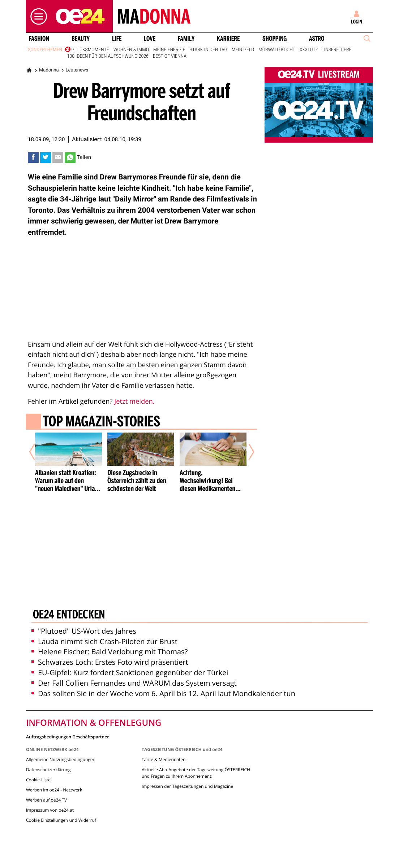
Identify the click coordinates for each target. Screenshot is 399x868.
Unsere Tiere (337, 50)
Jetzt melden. (134, 401)
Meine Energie (169, 50)
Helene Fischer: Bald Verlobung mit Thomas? (110, 652)
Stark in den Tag (208, 50)
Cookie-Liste (38, 780)
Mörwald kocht (277, 50)
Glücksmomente (90, 50)
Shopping (274, 39)
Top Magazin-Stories (101, 422)
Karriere (228, 39)
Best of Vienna (170, 56)
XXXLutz (309, 50)
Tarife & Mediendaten (164, 759)
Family (186, 39)
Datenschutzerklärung (48, 770)
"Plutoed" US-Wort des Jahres (84, 631)
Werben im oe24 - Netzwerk (54, 790)
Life (117, 39)
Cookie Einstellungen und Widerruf (61, 820)
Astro (317, 39)
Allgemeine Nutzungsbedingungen (61, 759)
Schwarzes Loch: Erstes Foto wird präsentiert (110, 662)
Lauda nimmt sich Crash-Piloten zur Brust (104, 641)
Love (150, 39)
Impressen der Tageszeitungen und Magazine (187, 786)
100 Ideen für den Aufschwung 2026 (108, 56)
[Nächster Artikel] (246, 452)
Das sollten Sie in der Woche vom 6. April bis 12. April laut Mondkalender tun (163, 693)
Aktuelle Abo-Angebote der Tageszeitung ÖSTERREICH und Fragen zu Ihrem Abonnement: (196, 773)
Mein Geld (243, 50)
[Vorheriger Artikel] (37, 452)
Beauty (81, 39)
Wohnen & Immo (131, 50)
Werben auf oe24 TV (46, 800)
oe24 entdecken (69, 615)
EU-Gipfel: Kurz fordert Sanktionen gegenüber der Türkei (130, 672)
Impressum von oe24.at (50, 810)
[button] (37, 16)
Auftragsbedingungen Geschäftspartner (67, 736)
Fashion (39, 39)
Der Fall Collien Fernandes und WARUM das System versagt (134, 683)
